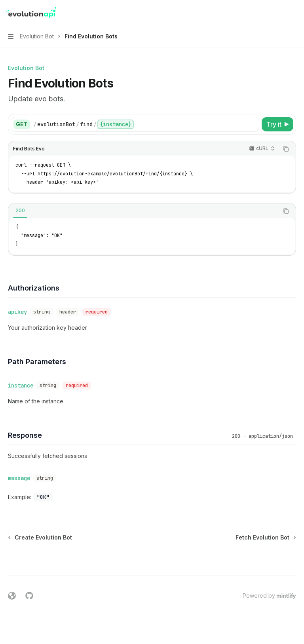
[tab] (20, 211)
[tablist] (143, 211)
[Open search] (279, 13)
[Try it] (277, 124)
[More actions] (294, 13)
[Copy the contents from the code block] (286, 149)
